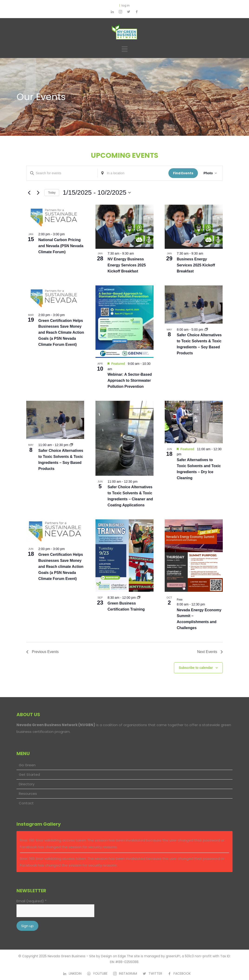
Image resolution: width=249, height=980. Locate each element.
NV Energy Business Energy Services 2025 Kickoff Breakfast (127, 265)
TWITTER (155, 974)
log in (126, 5)
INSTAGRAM (128, 974)
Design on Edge (113, 956)
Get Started (29, 775)
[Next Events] (38, 193)
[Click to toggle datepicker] (97, 193)
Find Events (183, 173)
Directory (27, 784)
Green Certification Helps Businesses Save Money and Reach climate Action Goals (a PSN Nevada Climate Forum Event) (61, 567)
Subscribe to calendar (196, 668)
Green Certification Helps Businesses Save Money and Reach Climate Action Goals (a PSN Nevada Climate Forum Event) (61, 333)
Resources (28, 794)
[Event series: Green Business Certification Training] (139, 598)
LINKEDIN (75, 974)
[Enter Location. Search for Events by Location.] (133, 173)
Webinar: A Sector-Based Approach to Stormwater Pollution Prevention (130, 380)
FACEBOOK (182, 974)
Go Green (27, 765)
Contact (26, 803)
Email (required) (31, 901)
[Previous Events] (29, 193)
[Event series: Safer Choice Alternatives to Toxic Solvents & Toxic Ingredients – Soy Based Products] (206, 330)
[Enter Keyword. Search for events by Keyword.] (62, 173)
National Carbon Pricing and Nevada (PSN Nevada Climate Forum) (61, 246)
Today (52, 193)
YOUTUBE (100, 974)
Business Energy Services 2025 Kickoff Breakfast (196, 265)
